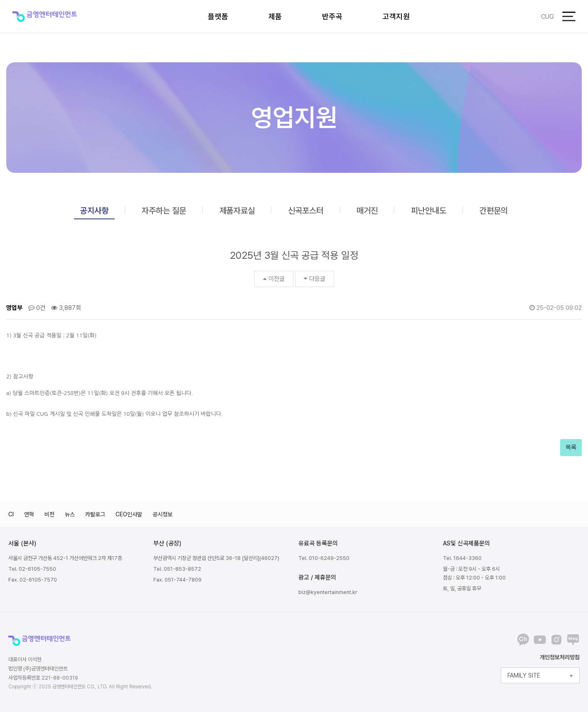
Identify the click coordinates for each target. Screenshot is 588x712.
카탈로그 (95, 514)
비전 (49, 514)
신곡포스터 (306, 211)
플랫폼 (218, 16)
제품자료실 (237, 211)
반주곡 (332, 16)
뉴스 (70, 514)
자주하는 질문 (164, 211)
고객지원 (396, 16)
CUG (547, 17)
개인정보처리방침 (560, 657)
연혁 (29, 514)
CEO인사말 (129, 514)
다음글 (315, 279)
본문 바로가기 (0, 0)
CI (11, 514)
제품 (275, 16)
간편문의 (494, 211)
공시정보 (162, 514)
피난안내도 (429, 211)
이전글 (274, 279)
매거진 (367, 211)
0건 (37, 308)
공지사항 (94, 211)
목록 (571, 447)
